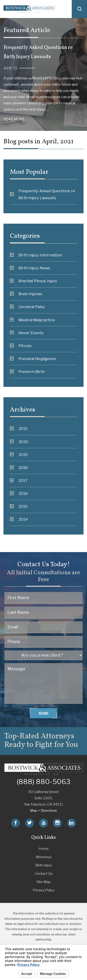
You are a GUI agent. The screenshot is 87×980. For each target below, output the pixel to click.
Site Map (44, 882)
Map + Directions (43, 810)
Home (44, 849)
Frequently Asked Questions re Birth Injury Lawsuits (43, 194)
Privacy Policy (44, 890)
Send (43, 713)
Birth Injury (44, 865)
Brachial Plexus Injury (34, 281)
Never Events (27, 333)
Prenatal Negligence (33, 359)
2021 (19, 429)
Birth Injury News (30, 268)
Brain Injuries (26, 294)
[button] (79, 9)
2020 (19, 442)
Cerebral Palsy (28, 307)
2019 (19, 455)
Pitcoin (21, 346)
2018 (19, 468)
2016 (19, 493)
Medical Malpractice (33, 320)
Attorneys (44, 857)
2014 (19, 519)
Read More (14, 119)
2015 (19, 506)
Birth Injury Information (36, 255)
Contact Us (44, 873)
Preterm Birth (27, 372)
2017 (19, 481)
